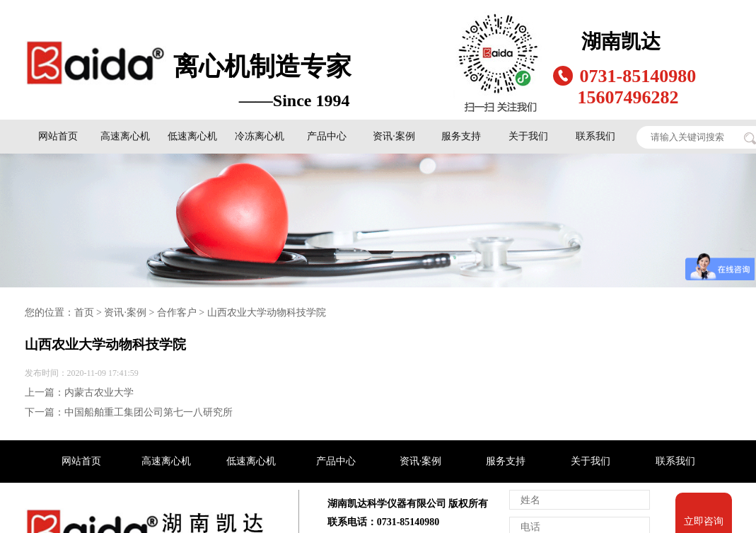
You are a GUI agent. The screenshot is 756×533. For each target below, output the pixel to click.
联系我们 (595, 136)
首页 (84, 313)
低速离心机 (192, 136)
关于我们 (528, 136)
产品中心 (327, 136)
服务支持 (461, 136)
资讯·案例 (394, 136)
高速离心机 (125, 136)
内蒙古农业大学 (99, 392)
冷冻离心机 (260, 136)
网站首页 (58, 136)
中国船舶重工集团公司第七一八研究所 (149, 412)
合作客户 (177, 313)
